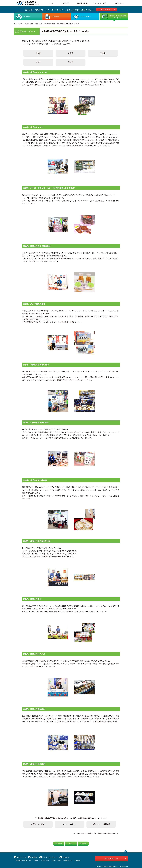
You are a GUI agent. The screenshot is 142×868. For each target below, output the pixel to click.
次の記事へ (83, 844)
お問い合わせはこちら (112, 859)
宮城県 (103, 53)
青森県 (38, 53)
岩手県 (70, 53)
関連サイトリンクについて (42, 861)
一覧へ (71, 844)
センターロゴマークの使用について (62, 861)
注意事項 (78, 861)
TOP (15, 24)
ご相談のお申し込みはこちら (107, 9)
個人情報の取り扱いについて (23, 861)
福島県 (38, 62)
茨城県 (70, 62)
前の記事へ (59, 844)
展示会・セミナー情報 (26, 24)
